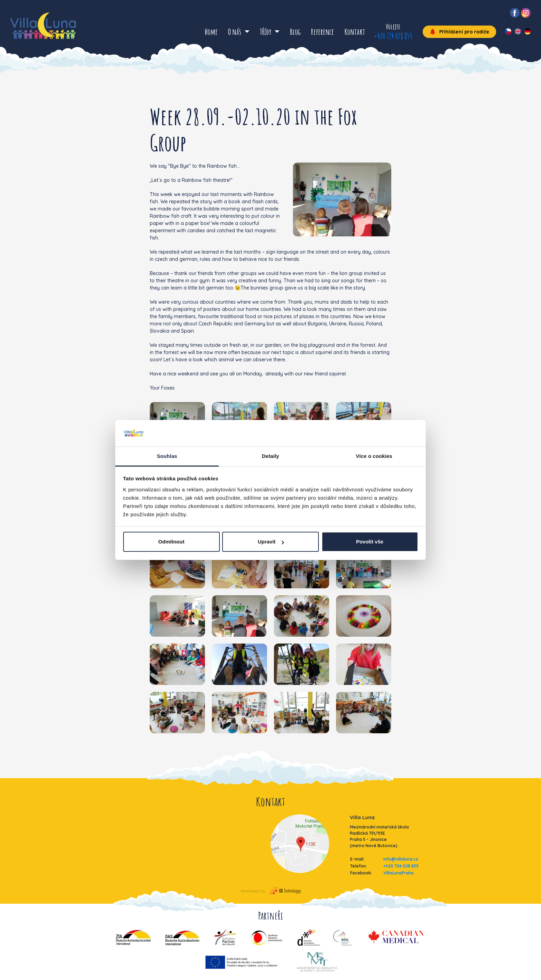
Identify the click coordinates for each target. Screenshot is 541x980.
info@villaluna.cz (401, 859)
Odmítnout (171, 542)
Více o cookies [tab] (374, 456)
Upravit (271, 542)
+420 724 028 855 (393, 36)
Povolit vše (370, 542)
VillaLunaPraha (399, 873)
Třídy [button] (266, 32)
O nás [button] (235, 32)
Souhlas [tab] (167, 456)
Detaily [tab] (270, 456)
